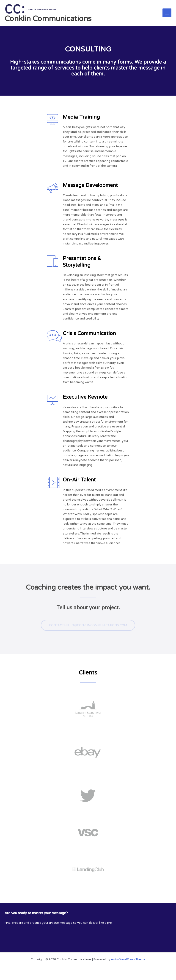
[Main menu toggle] (167, 13)
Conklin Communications (48, 19)
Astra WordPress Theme (128, 959)
